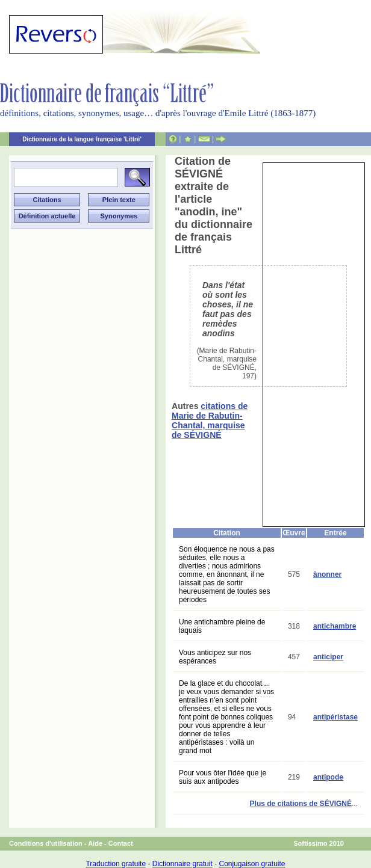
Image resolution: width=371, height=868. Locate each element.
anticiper (328, 657)
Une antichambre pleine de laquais (222, 626)
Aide (95, 843)
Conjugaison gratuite (252, 864)
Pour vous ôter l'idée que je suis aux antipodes (223, 777)
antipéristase (335, 717)
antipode (328, 777)
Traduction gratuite (116, 864)
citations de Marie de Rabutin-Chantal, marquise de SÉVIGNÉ (210, 420)
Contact (121, 843)
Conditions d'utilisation (46, 843)
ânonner (327, 574)
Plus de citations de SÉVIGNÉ (301, 804)
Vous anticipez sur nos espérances (215, 657)
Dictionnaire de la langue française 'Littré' (82, 139)
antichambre (335, 626)
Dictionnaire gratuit (182, 864)
